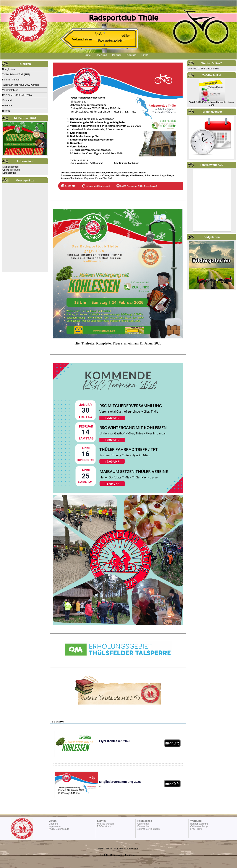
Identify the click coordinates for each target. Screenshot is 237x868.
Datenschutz (9, 173)
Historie (6, 111)
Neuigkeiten (8, 69)
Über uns (101, 55)
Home (87, 55)
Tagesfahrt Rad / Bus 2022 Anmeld (21, 85)
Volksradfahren (10, 90)
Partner (117, 55)
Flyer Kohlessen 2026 (115, 741)
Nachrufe (7, 106)
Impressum (55, 826)
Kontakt (131, 55)
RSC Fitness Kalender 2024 (17, 95)
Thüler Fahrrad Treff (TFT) (16, 74)
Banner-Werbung (199, 824)
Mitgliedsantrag (11, 167)
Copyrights (143, 824)
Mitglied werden (105, 824)
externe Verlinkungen (149, 829)
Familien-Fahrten (11, 80)
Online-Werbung (11, 170)
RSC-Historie (104, 826)
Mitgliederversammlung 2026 (120, 782)
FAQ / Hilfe (196, 829)
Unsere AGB (117, 855)
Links (145, 55)
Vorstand (7, 100)
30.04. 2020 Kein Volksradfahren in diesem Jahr (212, 104)
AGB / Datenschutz (59, 829)
